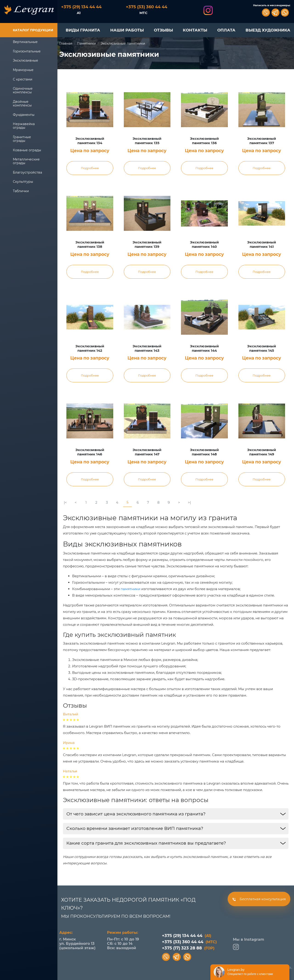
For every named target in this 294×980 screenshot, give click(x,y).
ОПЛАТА (226, 30)
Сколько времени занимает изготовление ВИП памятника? (135, 828)
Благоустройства (27, 172)
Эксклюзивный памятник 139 (147, 244)
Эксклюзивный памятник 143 (147, 348)
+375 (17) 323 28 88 (188, 948)
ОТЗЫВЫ (163, 30)
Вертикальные (25, 42)
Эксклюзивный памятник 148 (204, 452)
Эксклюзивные (25, 60)
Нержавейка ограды (24, 126)
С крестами (23, 79)
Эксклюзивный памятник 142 (90, 348)
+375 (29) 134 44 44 (187, 936)
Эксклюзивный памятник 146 (90, 452)
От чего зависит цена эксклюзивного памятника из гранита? (136, 814)
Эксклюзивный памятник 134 (90, 141)
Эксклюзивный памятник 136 (204, 141)
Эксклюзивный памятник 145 (262, 348)
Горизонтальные (27, 51)
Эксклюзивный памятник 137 (262, 141)
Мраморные (23, 70)
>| (189, 502)
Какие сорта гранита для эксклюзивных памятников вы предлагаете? (146, 843)
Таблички (21, 191)
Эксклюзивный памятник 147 (147, 452)
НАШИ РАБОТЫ (127, 30)
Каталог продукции (33, 30)
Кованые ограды (27, 150)
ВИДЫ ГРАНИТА (83, 30)
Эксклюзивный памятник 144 (204, 348)
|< (65, 502)
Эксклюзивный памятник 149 (262, 452)
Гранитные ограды (22, 139)
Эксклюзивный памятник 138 (90, 244)
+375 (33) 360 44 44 (189, 942)
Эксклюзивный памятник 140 (204, 244)
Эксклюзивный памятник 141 (262, 244)
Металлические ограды (26, 161)
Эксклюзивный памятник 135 (147, 141)
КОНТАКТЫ (195, 30)
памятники (130, 589)
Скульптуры (23, 182)
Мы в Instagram (249, 944)
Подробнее (90, 168)
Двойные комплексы (22, 103)
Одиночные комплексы (23, 90)
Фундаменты (24, 115)
